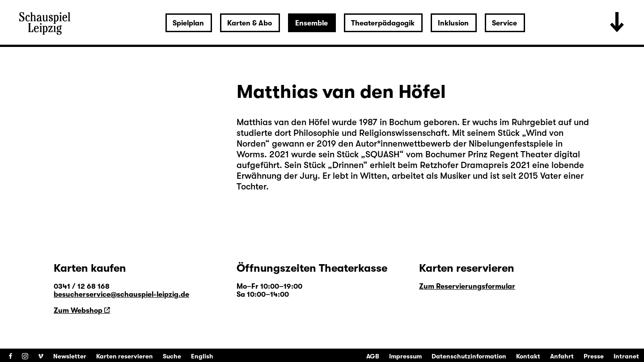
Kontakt (528, 356)
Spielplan (188, 23)
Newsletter (70, 356)
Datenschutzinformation (469, 356)
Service (504, 23)
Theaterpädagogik (383, 23)
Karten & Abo (250, 23)
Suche (172, 356)
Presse (594, 356)
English (202, 356)
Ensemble (311, 23)
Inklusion (453, 23)
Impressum (405, 356)
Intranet (626, 356)
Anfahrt (562, 356)
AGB (373, 356)
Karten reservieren (125, 356)
